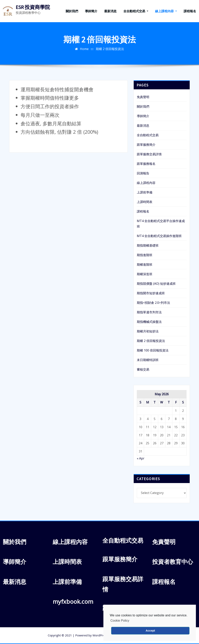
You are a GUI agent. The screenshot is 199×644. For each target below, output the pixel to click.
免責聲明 (143, 97)
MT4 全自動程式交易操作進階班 (159, 236)
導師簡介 (91, 11)
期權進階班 (145, 264)
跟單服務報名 (146, 164)
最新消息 (110, 11)
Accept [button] (150, 631)
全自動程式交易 (136, 11)
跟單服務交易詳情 (149, 154)
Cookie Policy (120, 621)
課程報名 (190, 11)
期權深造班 (145, 274)
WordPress (100, 635)
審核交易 (143, 369)
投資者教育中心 (173, 562)
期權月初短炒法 (148, 331)
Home (84, 49)
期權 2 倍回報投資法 (110, 49)
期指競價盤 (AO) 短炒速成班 (156, 284)
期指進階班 (145, 255)
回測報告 (143, 173)
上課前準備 (145, 192)
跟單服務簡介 (146, 145)
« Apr (141, 458)
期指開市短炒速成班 (151, 293)
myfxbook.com (73, 601)
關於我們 (72, 11)
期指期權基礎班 (148, 245)
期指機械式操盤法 (149, 322)
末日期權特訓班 (148, 360)
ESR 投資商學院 (33, 7)
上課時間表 (145, 202)
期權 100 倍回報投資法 (153, 350)
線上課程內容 (166, 11)
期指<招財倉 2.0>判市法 (153, 303)
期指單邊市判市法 (149, 312)
